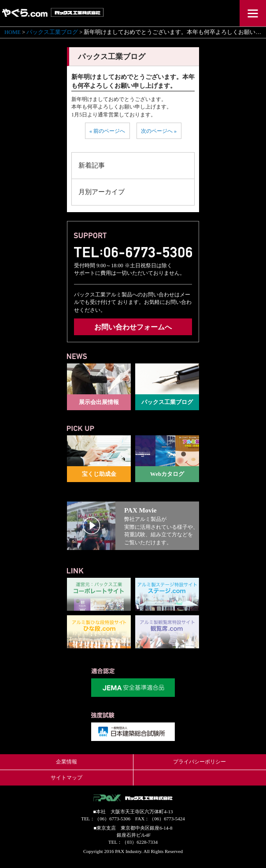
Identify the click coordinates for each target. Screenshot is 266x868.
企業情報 (66, 762)
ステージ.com (167, 594)
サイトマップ (66, 778)
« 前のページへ (107, 131)
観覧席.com (167, 632)
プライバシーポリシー (199, 762)
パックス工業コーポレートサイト (99, 594)
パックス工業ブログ (52, 32)
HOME (13, 32)
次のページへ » (159, 131)
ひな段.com (99, 632)
